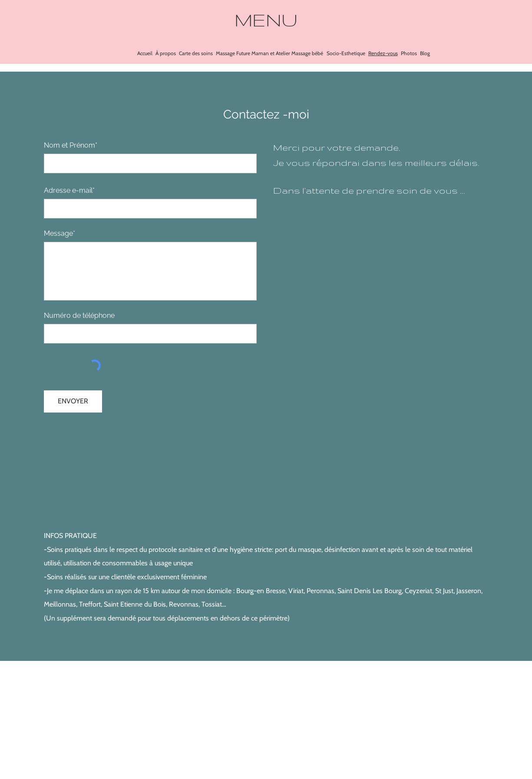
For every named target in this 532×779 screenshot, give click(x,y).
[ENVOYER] (73, 401)
